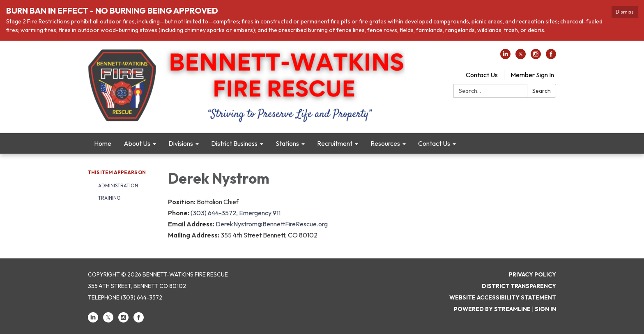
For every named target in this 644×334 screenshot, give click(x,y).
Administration (118, 185)
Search (542, 91)
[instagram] (536, 57)
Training (109, 198)
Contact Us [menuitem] (434, 143)
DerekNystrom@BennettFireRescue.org (272, 224)
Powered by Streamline (492, 309)
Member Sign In (532, 75)
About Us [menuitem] (137, 143)
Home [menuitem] (103, 143)
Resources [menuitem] (385, 143)
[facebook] (551, 57)
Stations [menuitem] (287, 143)
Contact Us (482, 75)
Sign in (545, 309)
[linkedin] (505, 57)
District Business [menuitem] (234, 143)
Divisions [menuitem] (181, 143)
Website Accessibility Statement (503, 297)
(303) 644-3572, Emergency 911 (236, 213)
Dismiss (625, 12)
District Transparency (519, 286)
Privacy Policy (532, 274)
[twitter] (521, 57)
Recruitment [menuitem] (335, 143)
